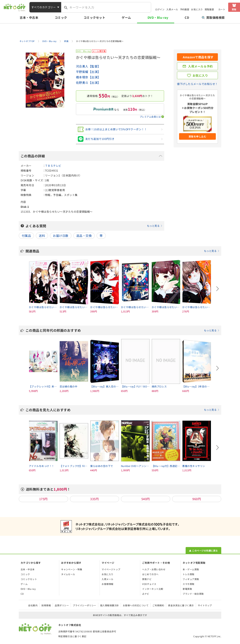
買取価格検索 (213, 17)
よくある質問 (94, 226)
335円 (94, 499)
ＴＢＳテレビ (53, 166)
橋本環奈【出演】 (88, 77)
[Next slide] (217, 289)
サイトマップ (205, 605)
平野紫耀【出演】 (88, 72)
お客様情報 (107, 584)
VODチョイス (149, 584)
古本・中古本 (29, 17)
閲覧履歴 (209, 9)
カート (222, 9)
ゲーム (126, 17)
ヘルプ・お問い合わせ (154, 569)
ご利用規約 (158, 605)
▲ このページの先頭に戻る (203, 551)
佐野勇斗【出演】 (88, 83)
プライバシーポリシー (84, 605)
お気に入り (197, 9)
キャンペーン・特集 (72, 569)
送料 (42, 236)
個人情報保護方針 (109, 605)
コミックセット (94, 17)
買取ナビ (147, 579)
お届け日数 (61, 236)
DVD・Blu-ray (158, 17)
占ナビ (146, 594)
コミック (61, 17)
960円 (197, 499)
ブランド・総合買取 (193, 594)
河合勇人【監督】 (88, 66)
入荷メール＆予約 (200, 66)
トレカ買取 (188, 574)
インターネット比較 (153, 589)
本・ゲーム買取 (191, 569)
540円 (146, 499)
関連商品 (122, 251)
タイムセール (68, 574)
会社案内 (33, 605)
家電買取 (187, 589)
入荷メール (172, 9)
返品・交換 (84, 236)
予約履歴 (185, 9)
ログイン (160, 9)
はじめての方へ (150, 574)
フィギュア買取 (191, 579)
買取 (234, 9)
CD (187, 17)
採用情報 (46, 605)
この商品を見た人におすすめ (122, 410)
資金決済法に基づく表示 (181, 605)
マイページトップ (111, 569)
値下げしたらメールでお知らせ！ (197, 84)
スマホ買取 (188, 584)
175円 (43, 499)
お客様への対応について (136, 605)
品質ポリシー (62, 605)
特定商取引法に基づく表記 (72, 636)
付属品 (26, 236)
